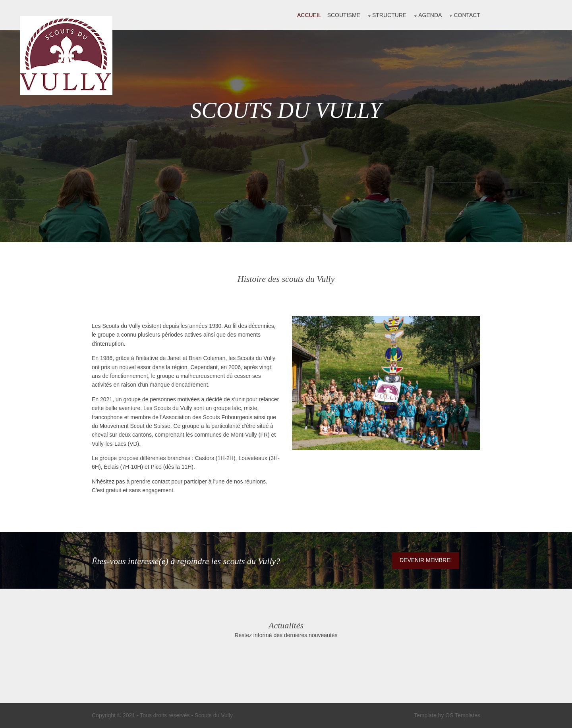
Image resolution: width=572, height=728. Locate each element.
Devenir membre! (426, 560)
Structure (389, 15)
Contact (467, 15)
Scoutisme (344, 15)
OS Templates (463, 715)
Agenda (430, 15)
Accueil (309, 15)
